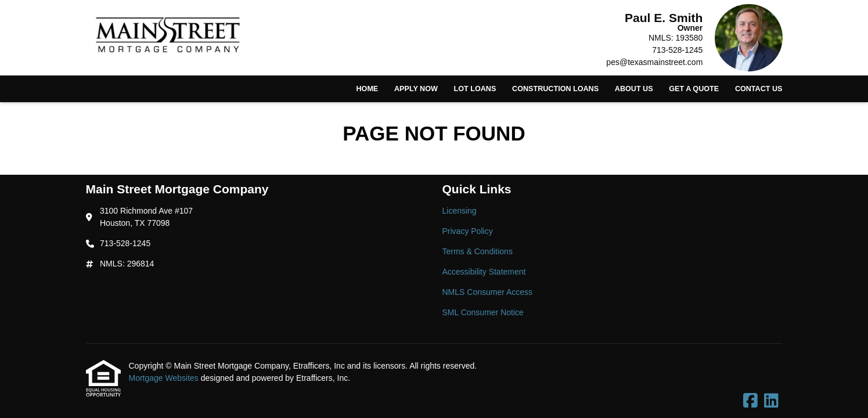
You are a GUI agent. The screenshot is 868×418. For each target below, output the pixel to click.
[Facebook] (750, 401)
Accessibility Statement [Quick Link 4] (484, 272)
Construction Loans (555, 89)
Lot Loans (475, 89)
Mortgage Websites (165, 378)
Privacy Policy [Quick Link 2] (468, 231)
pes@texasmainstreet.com (654, 62)
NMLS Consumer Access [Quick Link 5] (488, 292)
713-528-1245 (677, 50)
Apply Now (416, 89)
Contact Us (759, 89)
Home (367, 89)
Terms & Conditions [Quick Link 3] (478, 251)
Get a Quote (694, 89)
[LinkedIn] (771, 401)
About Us (634, 89)
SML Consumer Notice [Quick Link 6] (483, 312)
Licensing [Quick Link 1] (460, 211)
